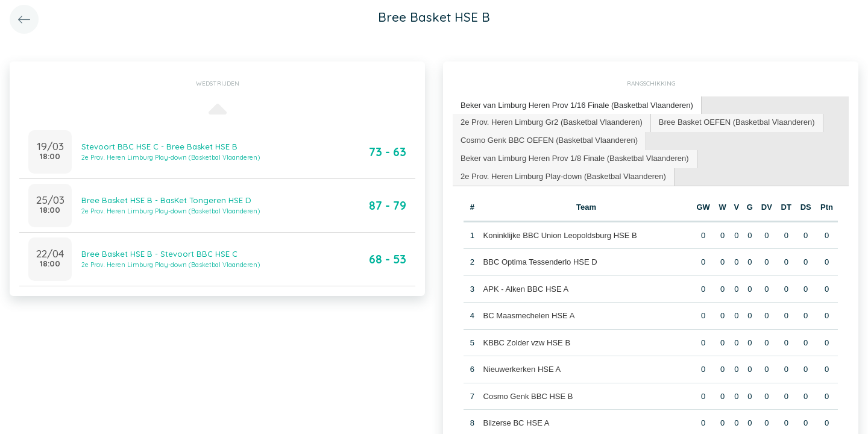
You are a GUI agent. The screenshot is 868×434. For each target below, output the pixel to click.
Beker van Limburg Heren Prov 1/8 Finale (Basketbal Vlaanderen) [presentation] (575, 158)
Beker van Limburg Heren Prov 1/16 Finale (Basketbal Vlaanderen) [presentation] (577, 105)
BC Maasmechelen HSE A (529, 316)
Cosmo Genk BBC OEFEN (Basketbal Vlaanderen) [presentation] (549, 140)
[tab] (577, 106)
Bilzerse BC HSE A (517, 423)
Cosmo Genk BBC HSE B (528, 396)
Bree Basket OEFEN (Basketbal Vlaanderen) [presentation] (737, 122)
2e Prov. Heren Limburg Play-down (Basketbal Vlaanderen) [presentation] (563, 176)
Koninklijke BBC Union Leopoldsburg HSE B (560, 235)
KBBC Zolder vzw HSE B (527, 343)
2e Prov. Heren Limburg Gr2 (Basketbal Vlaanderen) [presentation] (552, 122)
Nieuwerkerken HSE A (522, 369)
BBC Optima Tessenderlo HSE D (540, 262)
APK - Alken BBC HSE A (526, 289)
